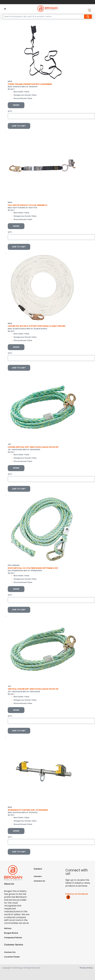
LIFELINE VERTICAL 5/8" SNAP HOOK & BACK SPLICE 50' (33, 447)
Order (16, 105)
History (8, 928)
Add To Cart (19, 126)
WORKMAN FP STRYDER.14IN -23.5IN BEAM (28, 810)
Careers (38, 876)
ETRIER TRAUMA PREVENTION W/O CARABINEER (30, 84)
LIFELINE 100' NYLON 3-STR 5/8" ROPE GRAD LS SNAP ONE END (37, 326)
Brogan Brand (11, 933)
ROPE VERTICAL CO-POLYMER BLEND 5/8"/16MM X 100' (33, 568)
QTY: (10, 111)
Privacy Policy (86, 968)
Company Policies (13, 938)
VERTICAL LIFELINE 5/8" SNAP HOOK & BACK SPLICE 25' (33, 689)
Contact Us (39, 881)
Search (88, 17)
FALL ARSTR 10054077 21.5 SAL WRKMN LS (28, 205)
